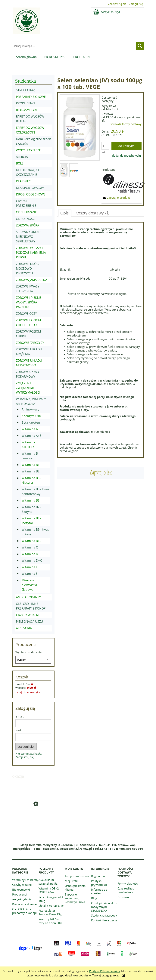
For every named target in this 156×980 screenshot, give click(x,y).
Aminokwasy (30, 409)
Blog (94, 898)
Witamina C (30, 547)
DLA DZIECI (24, 181)
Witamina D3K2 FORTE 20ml (49, 890)
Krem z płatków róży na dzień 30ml (51, 921)
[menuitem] (26, 57)
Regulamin (98, 876)
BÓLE (20, 163)
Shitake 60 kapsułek (51, 906)
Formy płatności (128, 883)
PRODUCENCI (25, 103)
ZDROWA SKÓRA (28, 225)
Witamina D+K (32, 561)
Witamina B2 (31, 471)
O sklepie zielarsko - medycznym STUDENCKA (104, 907)
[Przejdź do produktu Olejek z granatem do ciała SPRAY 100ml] (33, 817)
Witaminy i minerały (25, 880)
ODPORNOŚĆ (25, 219)
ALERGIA (22, 157)
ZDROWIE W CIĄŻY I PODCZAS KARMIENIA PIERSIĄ (31, 253)
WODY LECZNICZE (28, 150)
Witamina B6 (31, 500)
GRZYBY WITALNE (28, 615)
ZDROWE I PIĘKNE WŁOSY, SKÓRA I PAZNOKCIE (28, 302)
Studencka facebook (104, 915)
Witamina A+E (31, 436)
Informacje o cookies (99, 891)
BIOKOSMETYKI (27, 110)
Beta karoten (31, 422)
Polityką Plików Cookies (104, 971)
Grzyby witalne (22, 885)
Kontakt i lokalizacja (104, 920)
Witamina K (30, 567)
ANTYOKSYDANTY (28, 597)
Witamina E (30, 574)
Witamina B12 (31, 541)
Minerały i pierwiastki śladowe (29, 585)
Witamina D (30, 554)
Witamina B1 (31, 465)
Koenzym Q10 (31, 416)
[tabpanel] (101, 340)
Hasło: (19, 730)
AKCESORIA (24, 628)
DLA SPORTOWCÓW (30, 188)
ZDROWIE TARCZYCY (30, 343)
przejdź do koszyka (28, 692)
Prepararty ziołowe (24, 904)
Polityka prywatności (99, 883)
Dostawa (123, 897)
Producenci (19, 894)
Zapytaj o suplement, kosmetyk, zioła (75, 898)
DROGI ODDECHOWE (31, 194)
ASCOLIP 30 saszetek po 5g (48, 882)
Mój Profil (71, 881)
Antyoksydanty (22, 899)
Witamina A (30, 429)
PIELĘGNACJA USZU (30, 622)
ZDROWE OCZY (26, 314)
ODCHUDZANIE (27, 212)
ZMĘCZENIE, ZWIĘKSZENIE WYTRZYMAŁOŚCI (28, 388)
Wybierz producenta (28, 652)
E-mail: (20, 716)
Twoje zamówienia (77, 876)
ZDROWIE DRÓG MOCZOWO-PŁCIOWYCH (27, 269)
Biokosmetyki (21, 889)
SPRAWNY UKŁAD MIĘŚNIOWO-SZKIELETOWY (28, 237)
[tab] (65, 213)
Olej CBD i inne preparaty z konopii (25, 911)
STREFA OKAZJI (26, 90)
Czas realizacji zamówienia (126, 890)
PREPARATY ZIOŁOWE (31, 97)
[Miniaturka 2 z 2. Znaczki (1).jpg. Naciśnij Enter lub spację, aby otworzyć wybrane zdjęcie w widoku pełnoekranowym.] (74, 170)
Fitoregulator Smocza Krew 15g (50, 912)
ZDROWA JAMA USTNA (32, 280)
